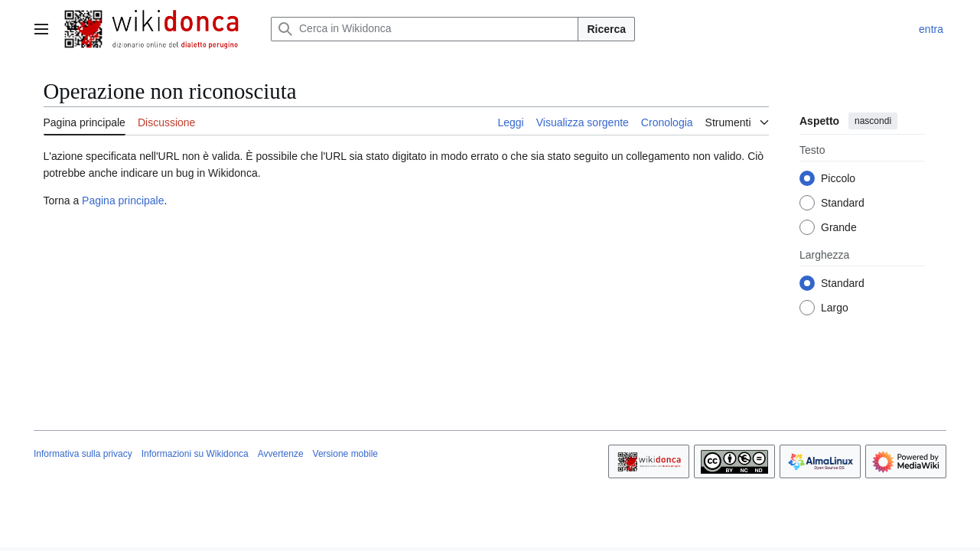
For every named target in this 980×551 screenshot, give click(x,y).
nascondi (873, 121)
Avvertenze (281, 454)
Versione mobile (345, 454)
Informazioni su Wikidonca (195, 454)
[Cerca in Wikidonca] (425, 29)
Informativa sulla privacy (83, 454)
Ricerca (606, 29)
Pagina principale (123, 201)
